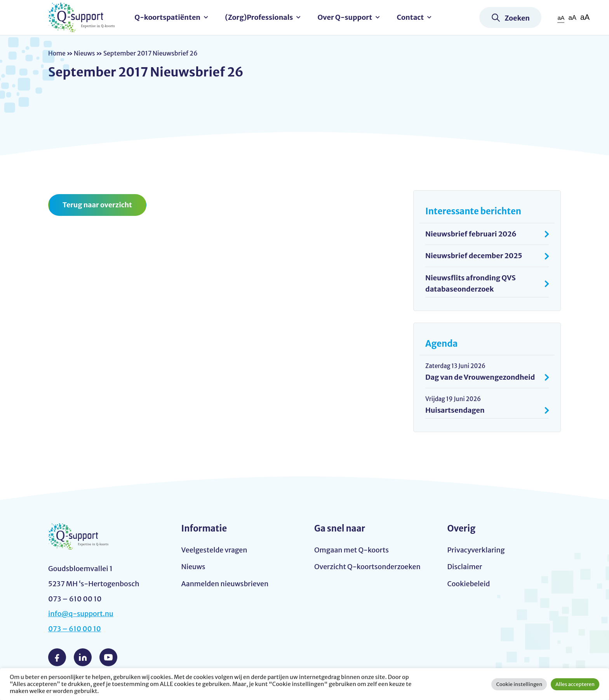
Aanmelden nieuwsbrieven (226, 584)
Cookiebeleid (469, 584)
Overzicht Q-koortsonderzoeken (368, 567)
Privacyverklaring (477, 550)
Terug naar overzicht (98, 205)
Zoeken (517, 18)
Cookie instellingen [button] (519, 684)
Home (57, 53)
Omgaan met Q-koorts (352, 550)
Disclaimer (465, 567)
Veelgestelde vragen (215, 550)
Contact (411, 17)
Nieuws (85, 53)
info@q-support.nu (81, 614)
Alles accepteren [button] (575, 684)
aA (560, 18)
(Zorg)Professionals (260, 17)
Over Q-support (346, 17)
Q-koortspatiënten (169, 17)
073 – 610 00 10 (75, 629)
